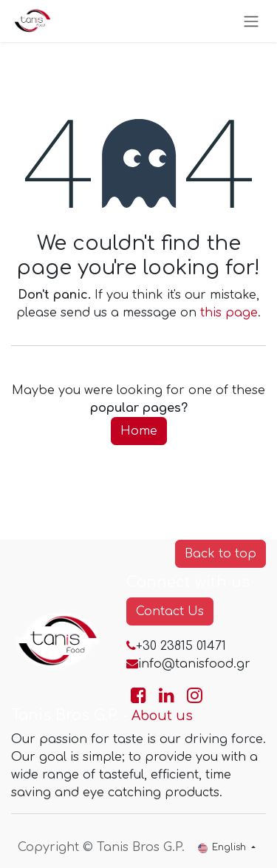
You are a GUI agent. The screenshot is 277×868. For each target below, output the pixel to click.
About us (162, 716)
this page (229, 313)
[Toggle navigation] (251, 21)
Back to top (220, 554)
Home (139, 431)
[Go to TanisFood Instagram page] (195, 696)
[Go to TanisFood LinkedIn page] (167, 696)
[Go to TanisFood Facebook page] (138, 696)
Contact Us (170, 611)
